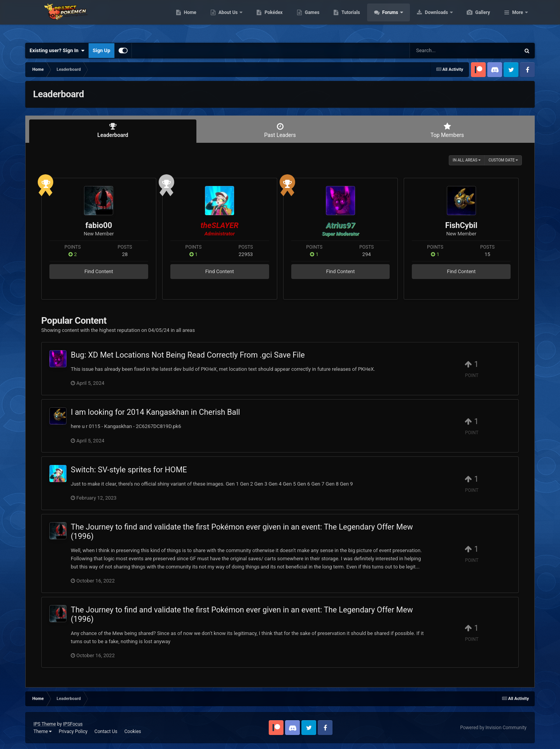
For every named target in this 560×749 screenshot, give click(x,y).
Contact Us (106, 731)
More (518, 19)
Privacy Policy (73, 731)
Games (349, 19)
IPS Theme (45, 724)
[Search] (445, 51)
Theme (43, 731)
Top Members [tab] (447, 130)
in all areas (467, 160)
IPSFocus (73, 724)
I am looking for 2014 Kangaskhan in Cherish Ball (155, 412)
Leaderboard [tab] (113, 130)
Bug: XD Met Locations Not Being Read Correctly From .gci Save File (188, 355)
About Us (265, 19)
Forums (428, 19)
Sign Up (101, 50)
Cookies (133, 731)
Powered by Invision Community (493, 728)
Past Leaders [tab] (280, 130)
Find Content (99, 271)
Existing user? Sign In (57, 51)
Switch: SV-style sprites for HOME (129, 470)
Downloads (474, 19)
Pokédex (310, 19)
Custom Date (503, 160)
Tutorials (387, 19)
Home (227, 19)
